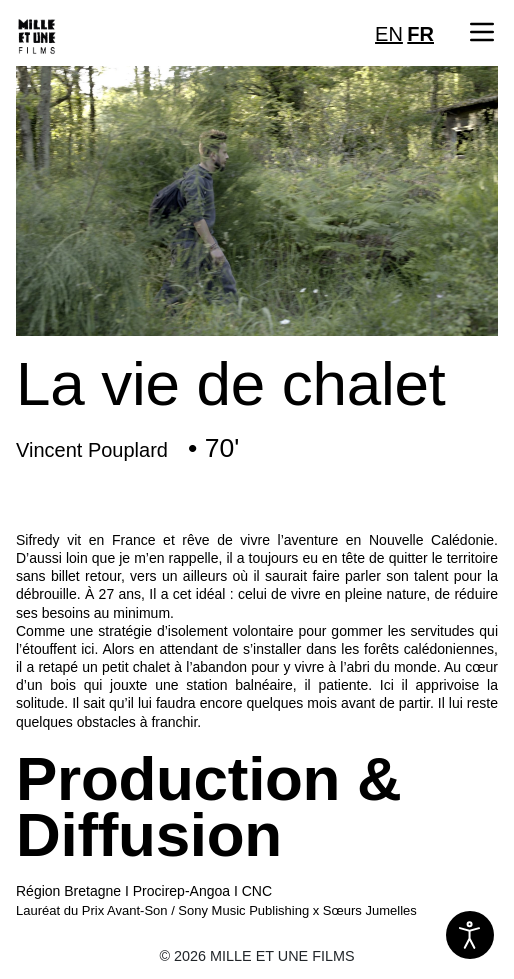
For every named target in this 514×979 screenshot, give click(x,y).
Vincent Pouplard (92, 450)
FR (420, 34)
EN (389, 34)
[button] (482, 32)
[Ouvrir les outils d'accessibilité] (470, 935)
